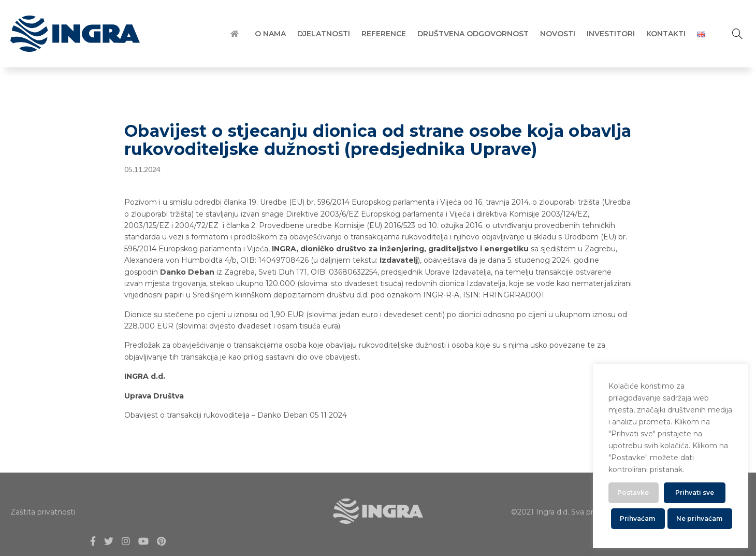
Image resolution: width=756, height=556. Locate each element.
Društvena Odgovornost (473, 34)
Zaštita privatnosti (43, 512)
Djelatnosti (324, 34)
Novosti (558, 34)
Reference (384, 34)
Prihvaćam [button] (637, 518)
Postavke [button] (633, 493)
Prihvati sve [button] (695, 493)
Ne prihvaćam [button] (699, 518)
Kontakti (666, 34)
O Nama (270, 34)
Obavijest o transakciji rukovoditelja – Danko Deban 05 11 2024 (236, 415)
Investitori (611, 34)
